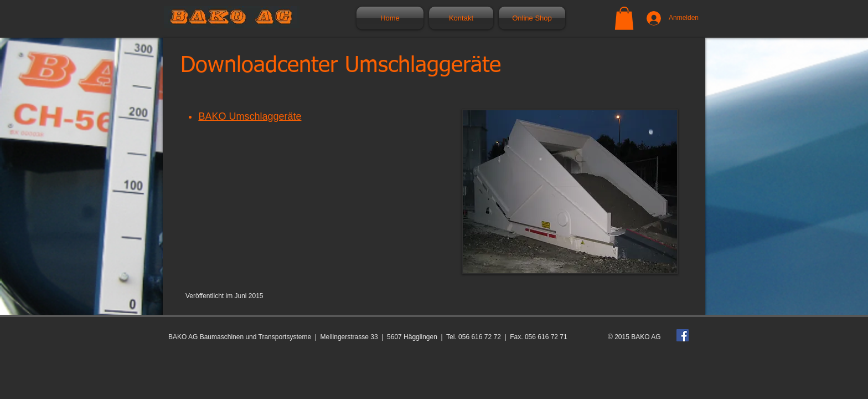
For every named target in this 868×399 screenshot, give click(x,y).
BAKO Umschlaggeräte (250, 116)
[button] (624, 18)
